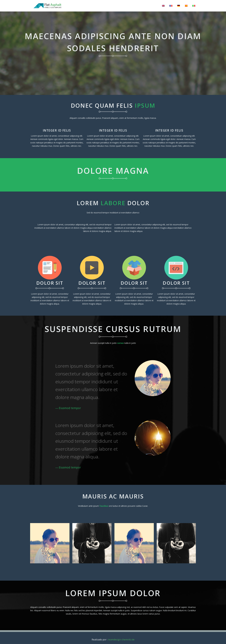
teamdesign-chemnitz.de (121, 640)
